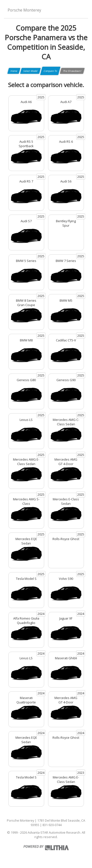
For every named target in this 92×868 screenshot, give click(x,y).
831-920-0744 (52, 825)
